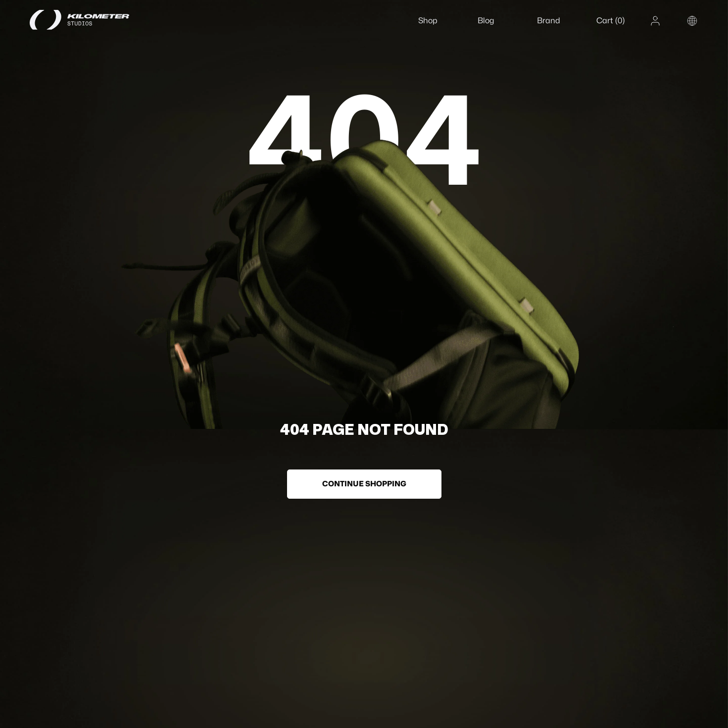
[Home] (92, 20)
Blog (486, 21)
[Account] (655, 21)
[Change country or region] (692, 21)
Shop (428, 21)
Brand (549, 21)
